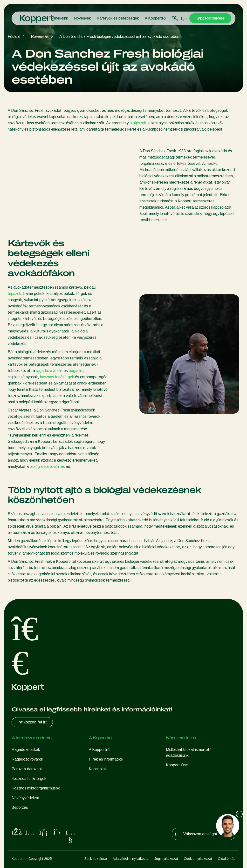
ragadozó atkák (49, 371)
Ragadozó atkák (26, 750)
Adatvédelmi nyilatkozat (131, 859)
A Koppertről (155, 18)
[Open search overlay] (175, 18)
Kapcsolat (97, 769)
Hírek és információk (106, 759)
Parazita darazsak (27, 769)
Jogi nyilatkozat (166, 859)
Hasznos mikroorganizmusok (36, 788)
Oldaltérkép (227, 859)
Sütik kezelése (96, 859)
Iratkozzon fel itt (34, 722)
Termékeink (58, 18)
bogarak (76, 371)
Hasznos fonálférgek (29, 779)
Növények (82, 18)
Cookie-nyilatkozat (198, 859)
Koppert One (177, 765)
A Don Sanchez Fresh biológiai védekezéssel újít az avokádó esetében (119, 36)
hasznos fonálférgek (57, 377)
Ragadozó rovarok (27, 759)
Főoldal (14, 36)
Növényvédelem (25, 798)
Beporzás (20, 807)
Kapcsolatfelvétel (210, 18)
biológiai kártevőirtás (47, 467)
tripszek (139, 123)
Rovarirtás (40, 36)
